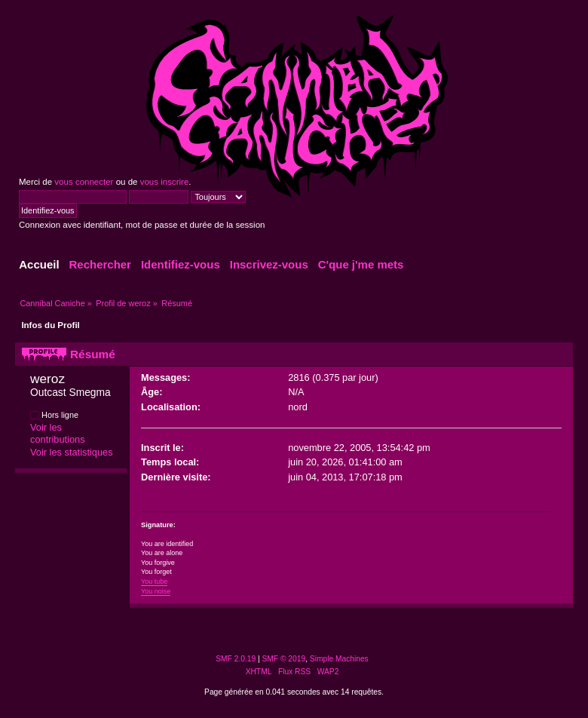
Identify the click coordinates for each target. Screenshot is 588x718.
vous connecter (84, 182)
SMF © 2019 (284, 659)
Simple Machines (339, 659)
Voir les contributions (58, 434)
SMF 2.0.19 (236, 659)
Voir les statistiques (72, 452)
